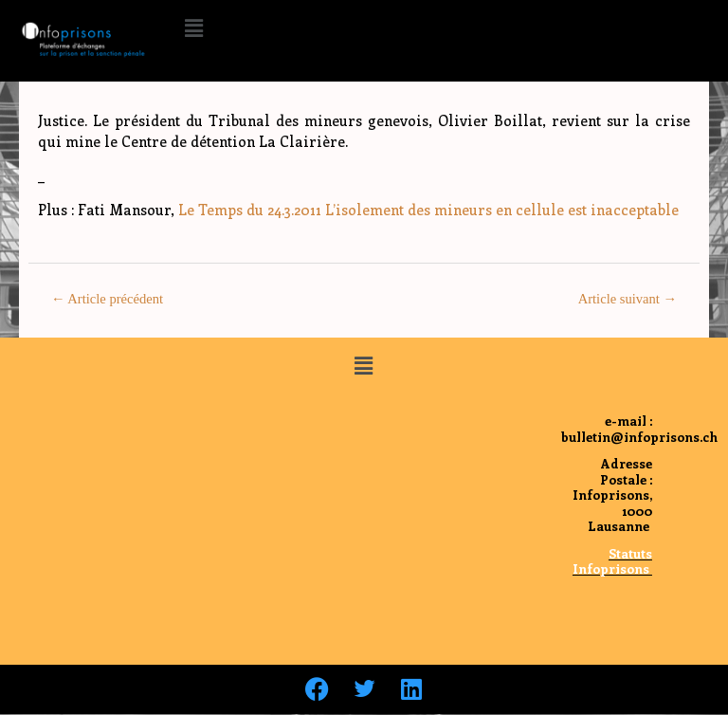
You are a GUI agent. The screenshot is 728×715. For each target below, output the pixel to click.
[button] (193, 27)
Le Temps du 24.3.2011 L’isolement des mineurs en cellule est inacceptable (428, 210)
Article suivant (628, 299)
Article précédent (107, 299)
